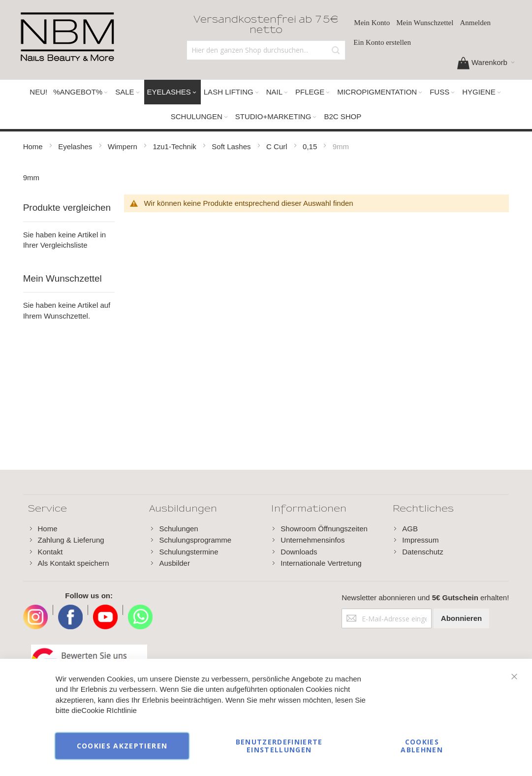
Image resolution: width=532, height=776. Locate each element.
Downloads (299, 552)
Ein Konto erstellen (382, 42)
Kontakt (50, 552)
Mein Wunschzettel (425, 23)
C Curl (278, 146)
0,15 (311, 146)
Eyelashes (76, 146)
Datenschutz (422, 552)
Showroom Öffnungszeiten (324, 529)
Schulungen (178, 529)
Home (34, 146)
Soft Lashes (232, 146)
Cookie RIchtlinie (109, 711)
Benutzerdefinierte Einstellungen (279, 746)
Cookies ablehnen (422, 746)
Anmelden (475, 23)
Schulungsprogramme (195, 540)
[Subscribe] (461, 618)
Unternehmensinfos (313, 540)
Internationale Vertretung (321, 563)
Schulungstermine (188, 552)
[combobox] (266, 50)
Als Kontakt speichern (74, 563)
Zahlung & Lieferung (71, 540)
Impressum (420, 540)
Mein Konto (372, 23)
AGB (410, 529)
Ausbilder (174, 563)
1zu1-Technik (175, 146)
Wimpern (124, 146)
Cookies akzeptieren (122, 746)
